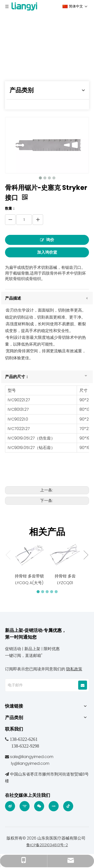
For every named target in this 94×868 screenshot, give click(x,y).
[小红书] (54, 806)
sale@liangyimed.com (32, 757)
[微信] (39, 806)
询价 (47, 240)
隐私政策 (74, 669)
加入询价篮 (47, 252)
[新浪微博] (10, 806)
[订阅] (83, 685)
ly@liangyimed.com (30, 763)
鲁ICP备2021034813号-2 (47, 845)
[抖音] (68, 806)
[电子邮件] (41, 685)
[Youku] (25, 806)
